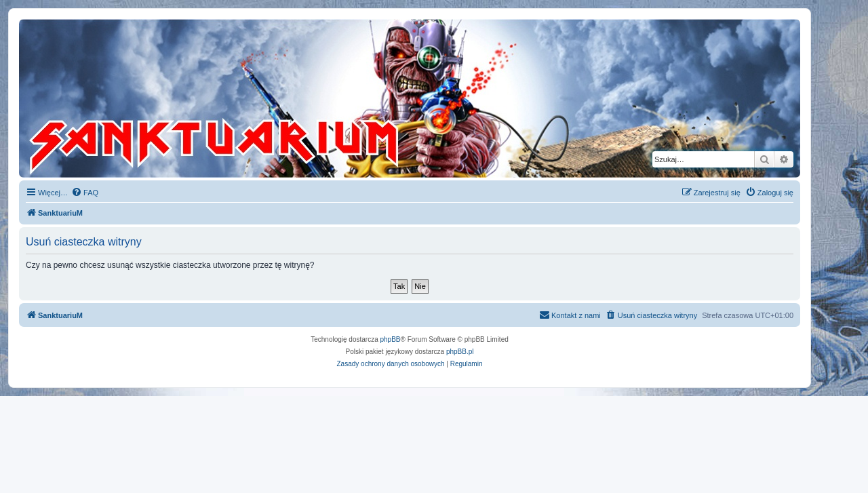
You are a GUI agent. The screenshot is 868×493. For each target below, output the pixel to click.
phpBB (391, 339)
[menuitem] (85, 193)
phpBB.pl (460, 352)
